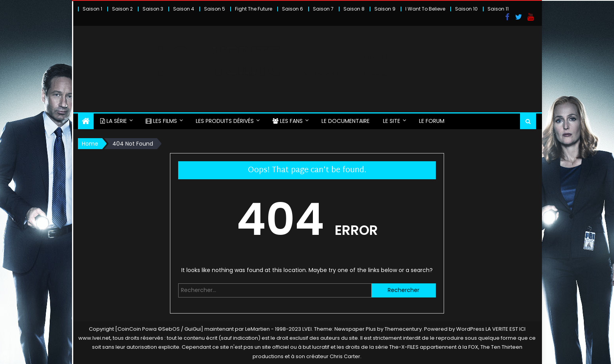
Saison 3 (153, 9)
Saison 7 (323, 9)
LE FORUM (432, 121)
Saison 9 (385, 9)
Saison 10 (466, 9)
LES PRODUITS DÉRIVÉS (225, 121)
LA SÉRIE (114, 121)
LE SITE (392, 121)
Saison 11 (498, 9)
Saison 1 (92, 9)
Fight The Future (254, 9)
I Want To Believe (425, 9)
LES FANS (288, 121)
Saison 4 (184, 9)
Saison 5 (215, 9)
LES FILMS (161, 121)
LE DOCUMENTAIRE (346, 121)
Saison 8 (354, 9)
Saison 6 (293, 9)
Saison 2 (122, 9)
